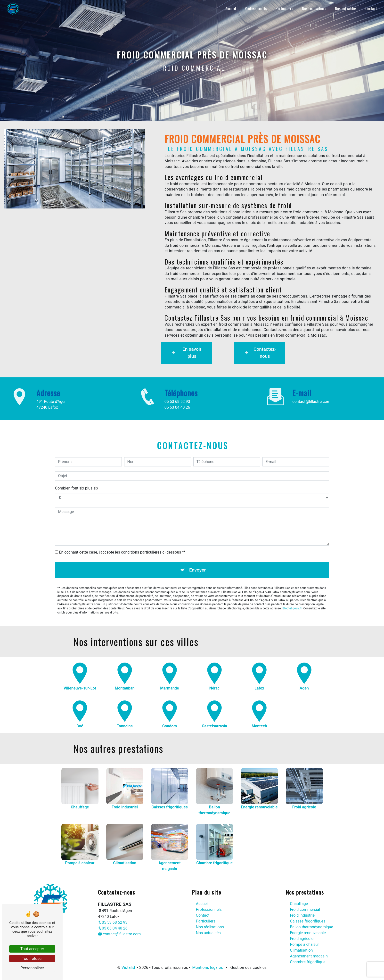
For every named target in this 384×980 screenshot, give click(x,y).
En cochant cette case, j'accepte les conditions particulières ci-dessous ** (122, 526)
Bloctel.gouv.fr (292, 582)
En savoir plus (187, 353)
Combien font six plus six (77, 462)
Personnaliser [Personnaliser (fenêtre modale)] (32, 968)
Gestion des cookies (248, 965)
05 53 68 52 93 (113, 920)
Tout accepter (32, 949)
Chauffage (299, 901)
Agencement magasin (309, 954)
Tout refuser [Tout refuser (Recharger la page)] (32, 959)
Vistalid (129, 965)
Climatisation (301, 948)
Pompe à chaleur (304, 942)
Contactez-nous (261, 353)
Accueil (229, 8)
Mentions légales (208, 965)
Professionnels (255, 8)
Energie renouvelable (308, 931)
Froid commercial (305, 907)
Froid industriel (303, 913)
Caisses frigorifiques (308, 919)
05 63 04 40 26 (113, 926)
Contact (370, 8)
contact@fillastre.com (119, 932)
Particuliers (283, 8)
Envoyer (197, 544)
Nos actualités (345, 8)
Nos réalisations (313, 8)
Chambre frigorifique (308, 960)
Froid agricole (302, 936)
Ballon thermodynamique (311, 925)
